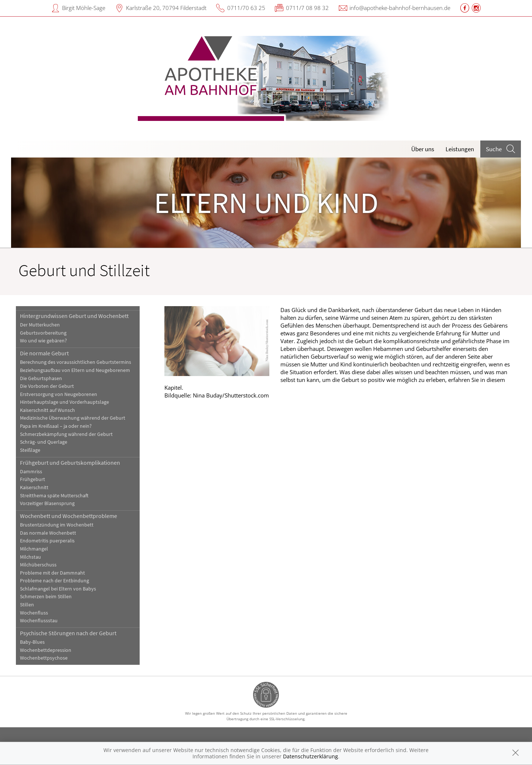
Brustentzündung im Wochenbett (57, 525)
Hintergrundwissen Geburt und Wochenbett (74, 316)
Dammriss (31, 472)
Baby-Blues (32, 642)
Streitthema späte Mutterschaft (54, 496)
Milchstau (30, 557)
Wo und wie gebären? (43, 341)
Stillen (27, 605)
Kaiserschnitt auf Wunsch (47, 410)
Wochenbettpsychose (44, 658)
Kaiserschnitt (34, 488)
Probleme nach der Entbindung (54, 581)
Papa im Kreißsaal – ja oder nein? (56, 426)
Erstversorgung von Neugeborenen (59, 394)
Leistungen (460, 149)
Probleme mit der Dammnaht (52, 573)
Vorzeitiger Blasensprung (47, 503)
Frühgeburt (33, 479)
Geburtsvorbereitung (43, 333)
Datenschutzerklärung (311, 756)
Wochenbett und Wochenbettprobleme (69, 516)
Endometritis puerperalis (47, 541)
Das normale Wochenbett (48, 533)
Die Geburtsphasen (41, 378)
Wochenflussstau (39, 621)
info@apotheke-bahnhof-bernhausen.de (400, 8)
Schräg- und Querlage (44, 442)
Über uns (423, 149)
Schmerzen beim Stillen (46, 597)
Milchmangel (34, 549)
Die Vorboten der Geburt (47, 386)
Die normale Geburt (44, 353)
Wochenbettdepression (46, 650)
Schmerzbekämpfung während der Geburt (66, 434)
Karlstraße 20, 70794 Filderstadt (166, 8)
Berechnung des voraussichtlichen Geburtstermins (76, 362)
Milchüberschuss (38, 565)
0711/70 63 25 (246, 8)
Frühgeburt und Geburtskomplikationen (70, 463)
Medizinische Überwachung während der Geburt (73, 418)
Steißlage (30, 450)
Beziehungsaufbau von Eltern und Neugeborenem (75, 370)
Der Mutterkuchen (40, 325)
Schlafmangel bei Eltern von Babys (58, 589)
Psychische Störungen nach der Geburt (68, 633)
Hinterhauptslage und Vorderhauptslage (64, 402)
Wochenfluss (34, 613)
